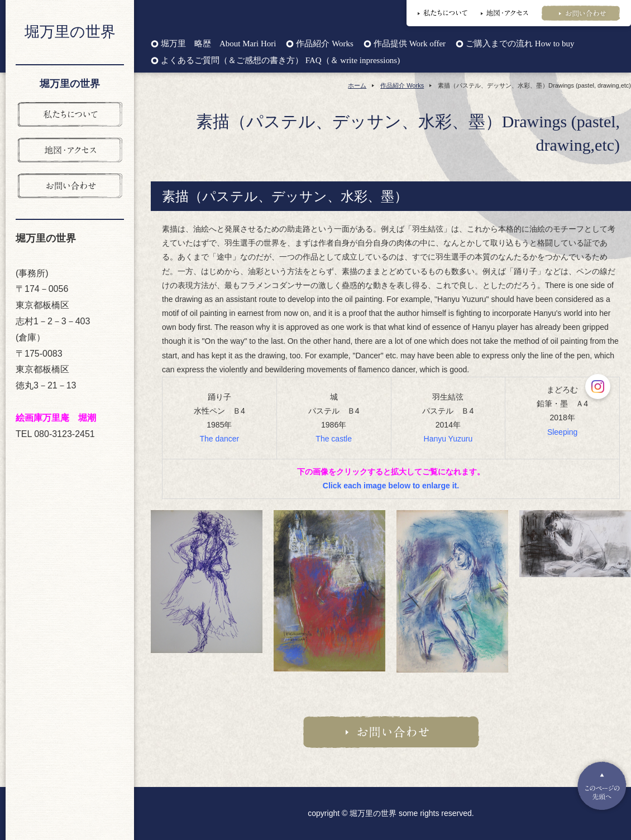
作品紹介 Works (324, 44)
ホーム (357, 85)
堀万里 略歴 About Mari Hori (218, 44)
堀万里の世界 (70, 32)
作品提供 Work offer (410, 44)
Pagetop (602, 786)
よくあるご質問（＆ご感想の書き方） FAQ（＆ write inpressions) (280, 61)
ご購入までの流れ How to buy (520, 44)
